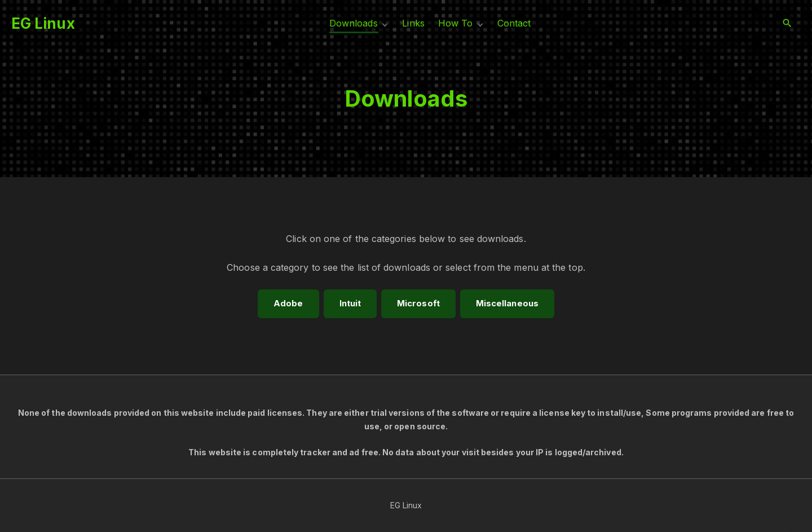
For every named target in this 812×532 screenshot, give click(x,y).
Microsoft (418, 304)
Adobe (288, 304)
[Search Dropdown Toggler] (787, 23)
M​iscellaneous (507, 304)
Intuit (350, 304)
